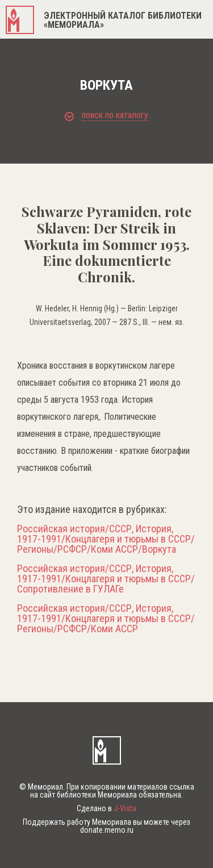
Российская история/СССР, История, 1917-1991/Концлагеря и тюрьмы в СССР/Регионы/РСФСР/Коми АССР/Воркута (106, 539)
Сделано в (106, 808)
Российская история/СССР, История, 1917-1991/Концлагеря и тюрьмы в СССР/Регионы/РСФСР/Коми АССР (106, 619)
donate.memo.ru (107, 830)
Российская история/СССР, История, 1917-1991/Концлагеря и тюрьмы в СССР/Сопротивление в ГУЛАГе (106, 579)
